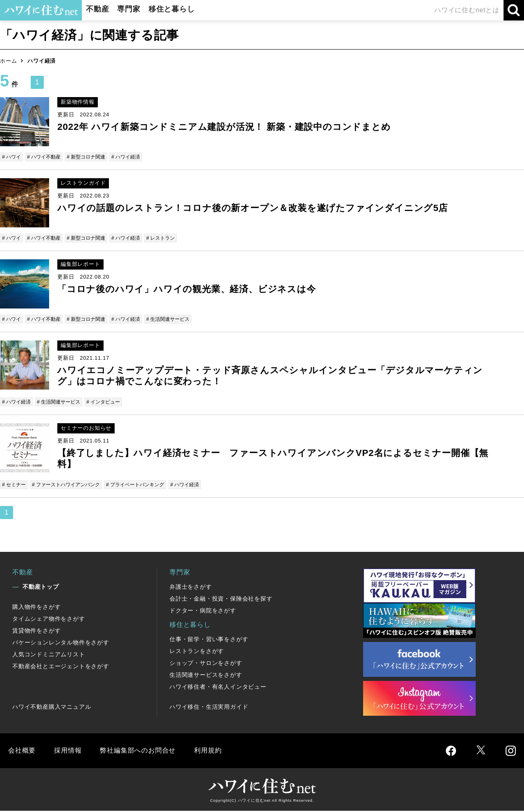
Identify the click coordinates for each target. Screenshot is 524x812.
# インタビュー (110, 403)
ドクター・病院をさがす (203, 612)
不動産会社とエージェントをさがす (61, 667)
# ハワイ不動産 (47, 157)
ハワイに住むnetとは (467, 10)
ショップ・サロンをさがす (206, 664)
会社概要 (22, 752)
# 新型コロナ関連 (92, 157)
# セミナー (15, 486)
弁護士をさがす (191, 588)
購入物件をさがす (36, 608)
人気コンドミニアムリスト (49, 655)
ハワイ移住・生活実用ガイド (209, 708)
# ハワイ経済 (134, 157)
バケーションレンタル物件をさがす (61, 644)
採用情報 (68, 752)
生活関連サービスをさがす (206, 676)
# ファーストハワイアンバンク (71, 486)
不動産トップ (41, 588)
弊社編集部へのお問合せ (138, 752)
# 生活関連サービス (180, 320)
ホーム (8, 61)
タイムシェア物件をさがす (49, 620)
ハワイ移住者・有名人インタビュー (218, 688)
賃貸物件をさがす (36, 632)
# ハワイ (12, 157)
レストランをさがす (197, 652)
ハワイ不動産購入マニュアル (52, 708)
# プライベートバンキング (145, 486)
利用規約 (208, 752)
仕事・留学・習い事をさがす (209, 640)
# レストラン (172, 238)
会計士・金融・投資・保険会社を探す (221, 600)
